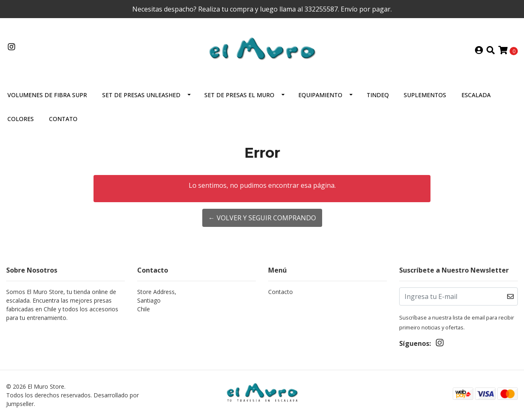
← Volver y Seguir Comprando (262, 218)
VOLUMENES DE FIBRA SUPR (47, 95)
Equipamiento (320, 95)
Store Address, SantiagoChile (157, 300)
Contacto (281, 292)
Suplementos (425, 95)
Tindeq (378, 95)
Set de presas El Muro (239, 95)
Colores (21, 119)
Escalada (476, 95)
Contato (63, 119)
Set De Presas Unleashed (141, 95)
